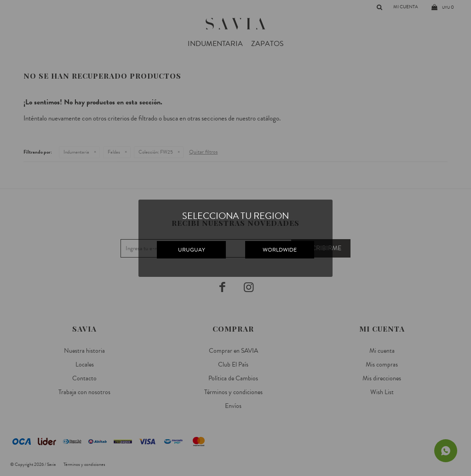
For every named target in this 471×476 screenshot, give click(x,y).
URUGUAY (192, 250)
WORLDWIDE (280, 250)
